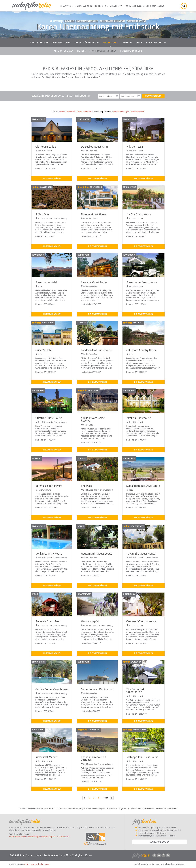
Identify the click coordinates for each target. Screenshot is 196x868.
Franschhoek (73, 809)
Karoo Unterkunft (68, 112)
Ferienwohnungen (131, 51)
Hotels (99, 6)
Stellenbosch (59, 809)
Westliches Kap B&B (137, 21)
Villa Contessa (135, 147)
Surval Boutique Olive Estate (143, 486)
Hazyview (111, 809)
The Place (87, 486)
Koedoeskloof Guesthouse (96, 350)
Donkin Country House (49, 554)
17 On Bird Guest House (141, 554)
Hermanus (173, 809)
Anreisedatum (117, 96)
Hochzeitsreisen (134, 6)
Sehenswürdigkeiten (87, 43)
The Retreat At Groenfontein (135, 691)
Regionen (67, 6)
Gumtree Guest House (49, 418)
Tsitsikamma (149, 809)
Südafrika (69, 21)
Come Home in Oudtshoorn (97, 689)
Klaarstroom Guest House (142, 282)
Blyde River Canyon (89, 809)
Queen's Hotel (44, 350)
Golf (139, 43)
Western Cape (34, 837)
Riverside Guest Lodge (94, 282)
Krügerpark (123, 809)
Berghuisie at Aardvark (49, 486)
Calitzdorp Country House (141, 350)
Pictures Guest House (94, 215)
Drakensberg (135, 809)
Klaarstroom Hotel (46, 282)
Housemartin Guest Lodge (96, 554)
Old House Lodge (46, 147)
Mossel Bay (161, 809)
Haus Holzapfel (90, 621)
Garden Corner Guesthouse (51, 689)
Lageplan (127, 43)
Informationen (155, 6)
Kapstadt (48, 809)
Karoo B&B (64, 837)
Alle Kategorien (64, 51)
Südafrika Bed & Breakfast (113, 21)
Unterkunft (113, 6)
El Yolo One (42, 215)
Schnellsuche (84, 6)
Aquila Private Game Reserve (93, 419)
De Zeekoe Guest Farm (94, 147)
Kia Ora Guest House (139, 215)
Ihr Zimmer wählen (52, 178)
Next (106, 798)
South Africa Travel (17, 837)
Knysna (102, 809)
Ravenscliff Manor (46, 757)
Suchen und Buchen (160, 842)
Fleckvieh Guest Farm (48, 621)
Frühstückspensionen (103, 51)
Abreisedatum (139, 96)
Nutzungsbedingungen (40, 864)
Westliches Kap (39, 43)
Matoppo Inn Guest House (142, 757)
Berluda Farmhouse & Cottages (94, 758)
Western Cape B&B (50, 837)
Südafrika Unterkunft (87, 21)
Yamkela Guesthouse (139, 418)
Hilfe (26, 864)
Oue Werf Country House (141, 621)
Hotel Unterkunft (84, 112)
